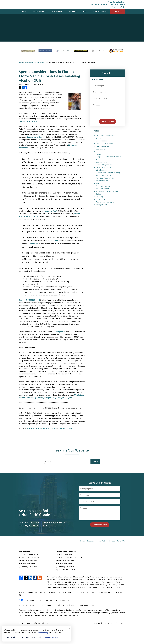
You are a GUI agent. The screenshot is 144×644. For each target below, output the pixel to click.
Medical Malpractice (104, 165)
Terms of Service (82, 605)
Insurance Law (101, 149)
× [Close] (69, 628)
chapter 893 (33, 244)
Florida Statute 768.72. (28, 121)
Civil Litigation (101, 141)
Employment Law (103, 146)
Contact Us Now (107, 122)
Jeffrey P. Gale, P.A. (41, 623)
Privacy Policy (101, 541)
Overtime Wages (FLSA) (105, 178)
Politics (99, 183)
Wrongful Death (102, 205)
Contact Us (118, 12)
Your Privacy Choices (30, 600)
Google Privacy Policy (63, 605)
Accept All (11, 637)
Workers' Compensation (105, 202)
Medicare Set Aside (103, 167)
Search (95, 461)
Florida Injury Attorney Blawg (34, 63)
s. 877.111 (54, 241)
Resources (73, 12)
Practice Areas (57, 12)
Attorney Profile (39, 12)
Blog (85, 12)
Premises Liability (103, 186)
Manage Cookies (62, 600)
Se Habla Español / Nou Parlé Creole (108, 4)
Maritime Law (101, 162)
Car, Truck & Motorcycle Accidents (41, 428)
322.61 (72, 332)
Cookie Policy (48, 600)
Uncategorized (102, 199)
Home (24, 12)
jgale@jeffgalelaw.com (29, 566)
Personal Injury (66, 428)
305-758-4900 (118, 7)
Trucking (99, 197)
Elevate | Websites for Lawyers (110, 623)
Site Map (112, 541)
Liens (98, 152)
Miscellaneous (101, 170)
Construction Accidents (105, 143)
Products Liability (103, 189)
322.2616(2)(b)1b (59, 332)
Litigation (100, 154)
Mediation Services (100, 12)
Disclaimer (91, 541)
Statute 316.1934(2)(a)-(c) (30, 300)
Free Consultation (117, 2)
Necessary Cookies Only (32, 637)
